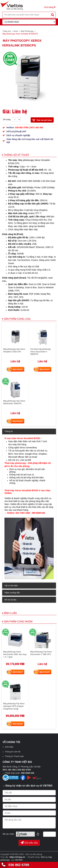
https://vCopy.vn (17, 857)
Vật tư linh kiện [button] (11, 586)
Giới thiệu (9, 747)
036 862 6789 (19, 865)
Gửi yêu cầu (29, 842)
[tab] (29, 431)
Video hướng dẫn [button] (12, 593)
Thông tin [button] (9, 431)
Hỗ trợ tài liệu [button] (10, 600)
